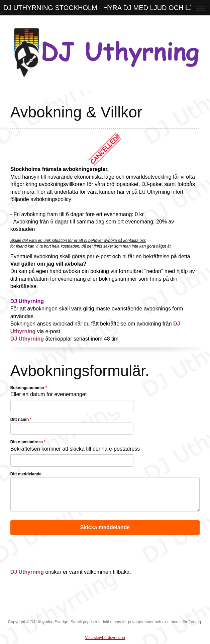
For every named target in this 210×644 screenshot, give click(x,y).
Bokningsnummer (29, 388)
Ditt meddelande (26, 474)
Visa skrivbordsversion (105, 638)
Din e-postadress (28, 442)
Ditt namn (21, 420)
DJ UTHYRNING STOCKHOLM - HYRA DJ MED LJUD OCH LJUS (102, 8)
